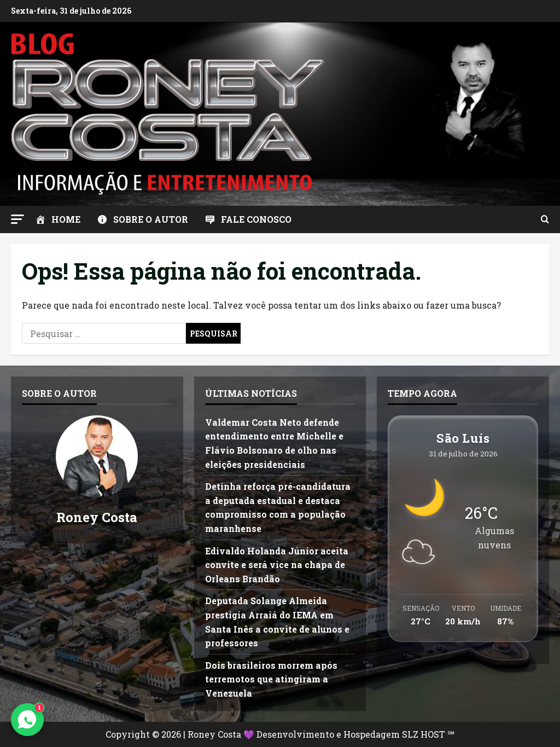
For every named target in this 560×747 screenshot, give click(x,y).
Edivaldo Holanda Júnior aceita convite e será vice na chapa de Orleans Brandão (277, 565)
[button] (17, 219)
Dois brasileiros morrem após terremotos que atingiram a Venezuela (271, 679)
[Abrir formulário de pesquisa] (545, 219)
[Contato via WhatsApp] (27, 720)
